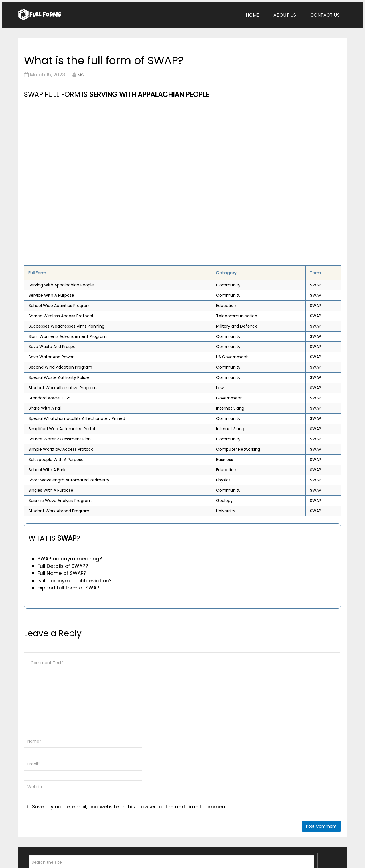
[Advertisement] (133, 143)
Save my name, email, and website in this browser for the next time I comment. (130, 807)
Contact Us (325, 15)
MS (81, 75)
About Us (285, 15)
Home (253, 15)
